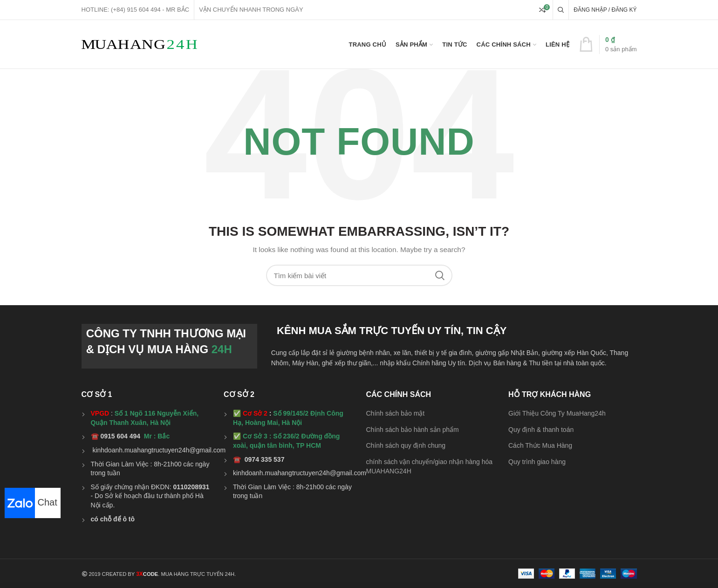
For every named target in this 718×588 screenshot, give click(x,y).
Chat (31, 502)
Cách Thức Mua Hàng (540, 445)
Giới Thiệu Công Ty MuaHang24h (557, 413)
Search (440, 275)
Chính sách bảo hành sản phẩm (413, 430)
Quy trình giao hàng (537, 462)
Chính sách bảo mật (396, 413)
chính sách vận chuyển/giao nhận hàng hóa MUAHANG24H (430, 466)
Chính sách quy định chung (406, 445)
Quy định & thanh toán (541, 430)
